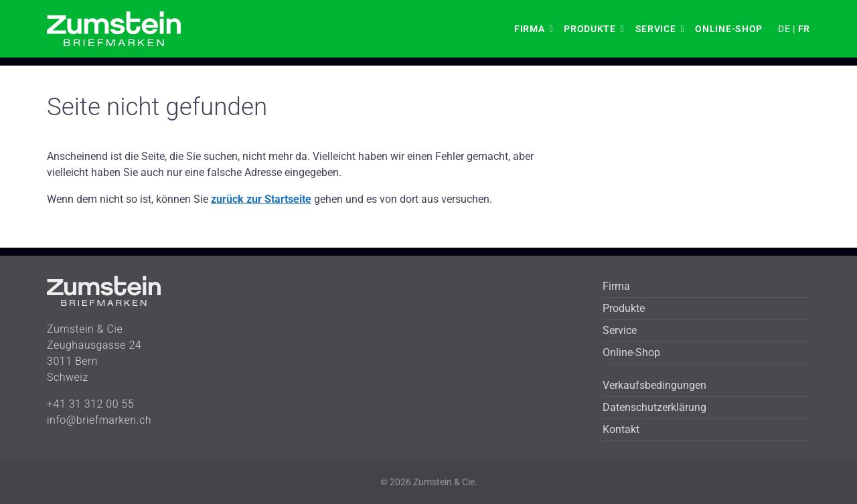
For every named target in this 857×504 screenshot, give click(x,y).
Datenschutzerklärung (654, 407)
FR (804, 29)
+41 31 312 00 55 (90, 404)
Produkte (590, 29)
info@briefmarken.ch (99, 420)
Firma (530, 29)
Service (656, 29)
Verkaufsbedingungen (654, 385)
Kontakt (621, 429)
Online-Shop (729, 29)
